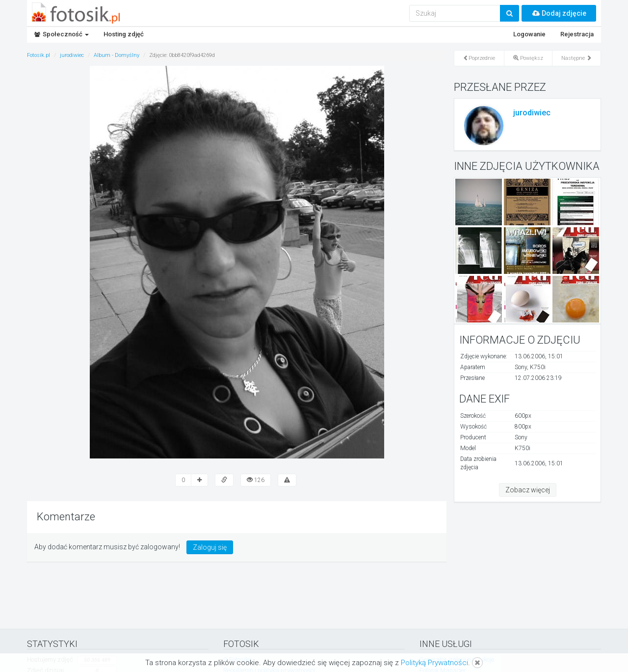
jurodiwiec (532, 113)
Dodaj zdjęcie (559, 13)
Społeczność (62, 34)
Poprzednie (479, 58)
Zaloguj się (210, 547)
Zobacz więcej (528, 490)
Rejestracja (577, 34)
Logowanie (529, 34)
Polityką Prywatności (434, 663)
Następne (576, 58)
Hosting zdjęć (124, 34)
